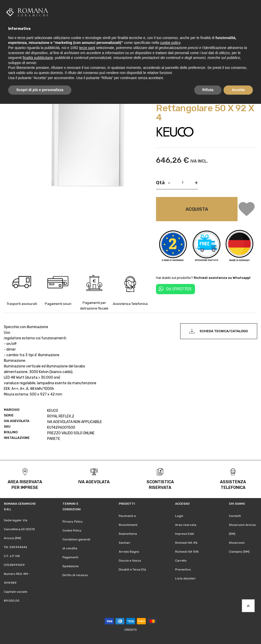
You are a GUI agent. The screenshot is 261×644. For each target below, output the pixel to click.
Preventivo (183, 569)
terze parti (87, 48)
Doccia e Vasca (130, 561)
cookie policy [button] (170, 43)
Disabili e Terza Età (132, 569)
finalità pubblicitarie (38, 58)
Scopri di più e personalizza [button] (40, 90)
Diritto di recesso (75, 575)
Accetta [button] (238, 90)
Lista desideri (185, 578)
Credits (131, 630)
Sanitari (125, 543)
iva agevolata (94, 482)
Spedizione (70, 566)
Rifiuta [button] (208, 90)
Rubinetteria (128, 534)
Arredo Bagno (129, 552)
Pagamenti (70, 557)
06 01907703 (179, 289)
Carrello (181, 561)
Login (179, 516)
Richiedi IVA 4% (186, 543)
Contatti (235, 516)
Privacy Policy (73, 522)
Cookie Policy (72, 530)
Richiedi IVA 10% (187, 552)
